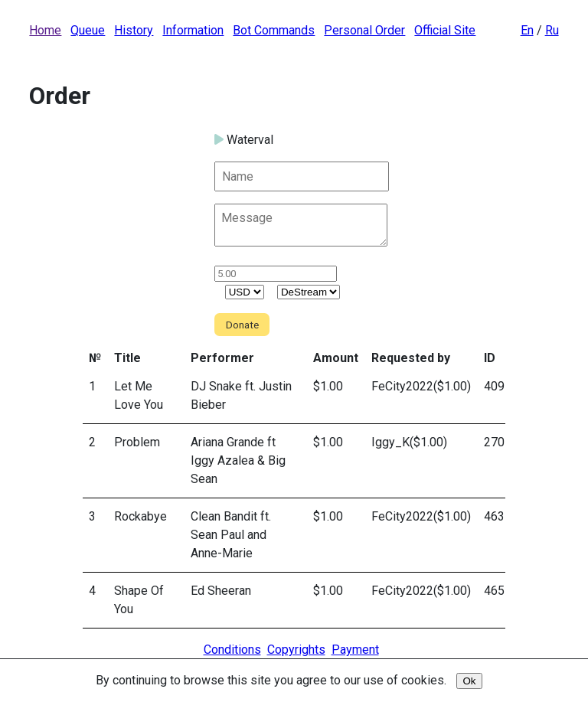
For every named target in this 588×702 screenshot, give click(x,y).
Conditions (232, 650)
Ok (469, 681)
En (527, 30)
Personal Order (364, 30)
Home (45, 30)
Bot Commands (274, 30)
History (134, 30)
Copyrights (296, 650)
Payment (355, 650)
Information (193, 30)
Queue (88, 30)
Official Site (445, 30)
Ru (552, 30)
